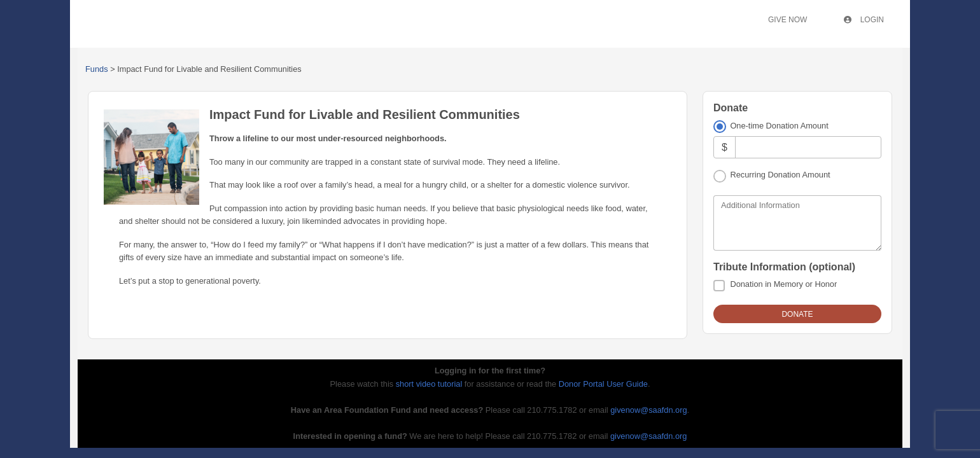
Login (864, 20)
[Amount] (808, 147)
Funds (97, 69)
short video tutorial (429, 384)
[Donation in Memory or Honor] (719, 286)
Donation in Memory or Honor (783, 284)
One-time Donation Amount (779, 126)
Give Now (787, 20)
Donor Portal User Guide (603, 384)
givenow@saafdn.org (648, 410)
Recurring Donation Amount (780, 175)
